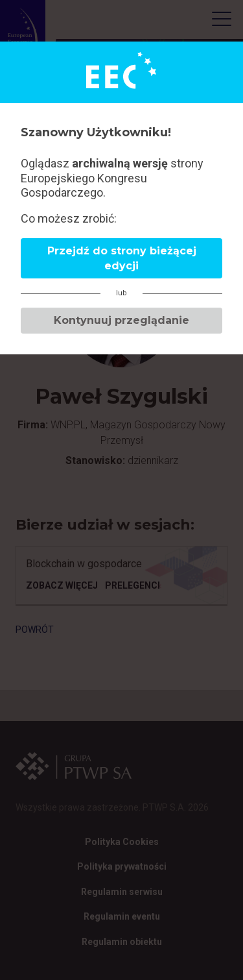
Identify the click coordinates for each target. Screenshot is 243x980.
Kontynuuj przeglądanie (121, 320)
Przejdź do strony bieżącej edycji (122, 258)
